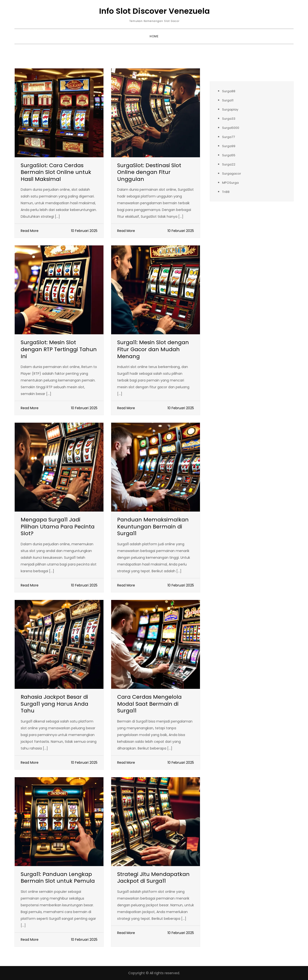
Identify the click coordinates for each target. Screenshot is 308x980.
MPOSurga (230, 183)
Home (154, 36)
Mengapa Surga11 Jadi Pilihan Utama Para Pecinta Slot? (58, 526)
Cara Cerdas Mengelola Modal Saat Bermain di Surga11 (149, 704)
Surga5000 (231, 128)
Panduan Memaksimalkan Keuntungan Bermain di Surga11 (153, 526)
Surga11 (228, 100)
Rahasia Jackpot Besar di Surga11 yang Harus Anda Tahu (55, 704)
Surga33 (229, 119)
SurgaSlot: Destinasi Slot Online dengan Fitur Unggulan (149, 172)
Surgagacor (232, 174)
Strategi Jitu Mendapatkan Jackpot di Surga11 (153, 878)
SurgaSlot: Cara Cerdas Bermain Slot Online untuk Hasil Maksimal (56, 172)
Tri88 (226, 192)
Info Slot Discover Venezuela (154, 11)
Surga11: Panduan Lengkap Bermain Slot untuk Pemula (58, 878)
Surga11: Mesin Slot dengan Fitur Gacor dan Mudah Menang (153, 349)
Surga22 (229, 164)
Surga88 (229, 91)
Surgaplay (230, 109)
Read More (30, 231)
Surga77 (228, 137)
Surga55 (229, 155)
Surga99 (229, 146)
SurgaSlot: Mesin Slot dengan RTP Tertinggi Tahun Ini (59, 349)
